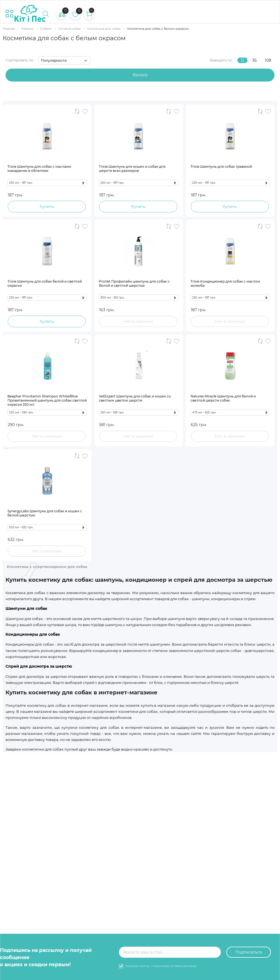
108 (268, 60)
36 (255, 60)
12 (242, 60)
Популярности (54, 60)
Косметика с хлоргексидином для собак (47, 567)
